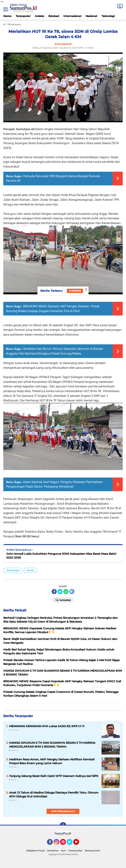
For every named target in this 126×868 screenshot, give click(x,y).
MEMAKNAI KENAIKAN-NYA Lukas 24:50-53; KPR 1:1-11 (47, 726)
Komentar (63, 600)
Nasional (91, 16)
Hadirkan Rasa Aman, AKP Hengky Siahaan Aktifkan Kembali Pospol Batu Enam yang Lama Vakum (52, 761)
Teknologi (108, 16)
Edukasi (54, 16)
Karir (63, 851)
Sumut (31, 570)
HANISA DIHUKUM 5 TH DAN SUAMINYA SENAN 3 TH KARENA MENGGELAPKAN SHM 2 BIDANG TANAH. (52, 745)
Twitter (71, 844)
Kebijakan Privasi (35, 851)
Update (75, 291)
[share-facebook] (54, 592)
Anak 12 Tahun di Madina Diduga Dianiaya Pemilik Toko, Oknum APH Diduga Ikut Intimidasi (54, 794)
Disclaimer (53, 851)
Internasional (72, 16)
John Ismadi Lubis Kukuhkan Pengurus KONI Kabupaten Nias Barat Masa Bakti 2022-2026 (61, 556)
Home (7, 16)
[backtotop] (63, 825)
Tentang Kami (92, 851)
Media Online (18, 5)
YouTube (79, 844)
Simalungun (13, 570)
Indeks (39, 16)
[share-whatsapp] (66, 592)
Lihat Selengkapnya (63, 811)
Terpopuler (23, 16)
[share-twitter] (60, 592)
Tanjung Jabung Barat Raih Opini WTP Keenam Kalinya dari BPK (54, 776)
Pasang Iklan (75, 851)
